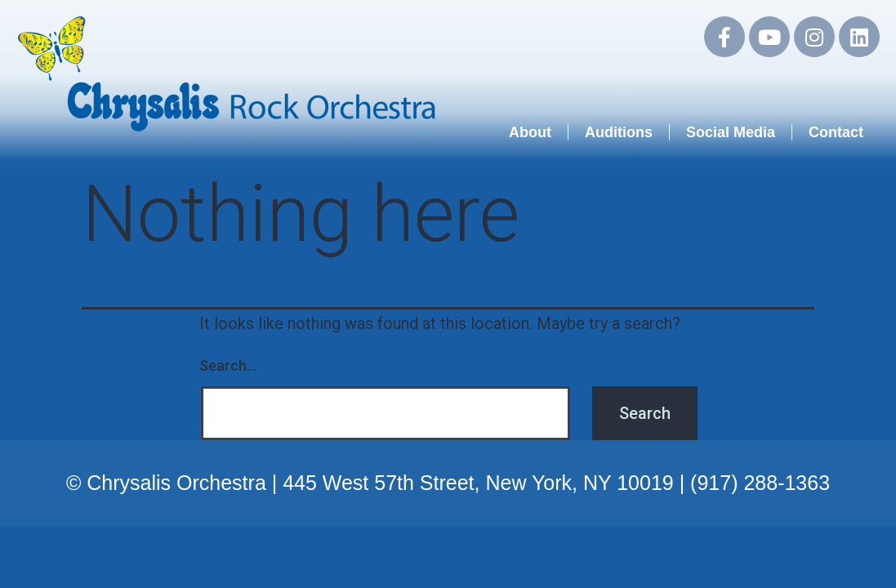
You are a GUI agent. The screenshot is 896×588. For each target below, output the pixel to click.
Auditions (619, 132)
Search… (228, 365)
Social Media (731, 132)
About (530, 132)
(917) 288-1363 (760, 483)
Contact (836, 132)
